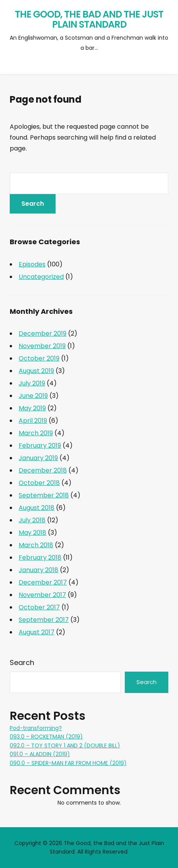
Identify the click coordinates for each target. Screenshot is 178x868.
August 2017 (37, 632)
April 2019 (33, 421)
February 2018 (40, 557)
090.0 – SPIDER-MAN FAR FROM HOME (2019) (68, 763)
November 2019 (42, 346)
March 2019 (36, 433)
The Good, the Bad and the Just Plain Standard (89, 19)
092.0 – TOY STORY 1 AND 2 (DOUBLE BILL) (65, 745)
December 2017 (43, 582)
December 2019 (43, 333)
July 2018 (32, 520)
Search (22, 662)
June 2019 (33, 396)
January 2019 (38, 458)
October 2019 (39, 358)
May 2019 (32, 408)
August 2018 (37, 508)
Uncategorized (41, 277)
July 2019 (32, 383)
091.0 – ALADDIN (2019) (40, 754)
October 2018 (39, 483)
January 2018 (38, 570)
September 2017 (44, 620)
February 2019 (40, 445)
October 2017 (39, 607)
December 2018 (43, 470)
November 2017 (42, 595)
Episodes (32, 264)
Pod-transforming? (36, 728)
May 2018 (32, 533)
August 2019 (36, 371)
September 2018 (44, 495)
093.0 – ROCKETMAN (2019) (46, 737)
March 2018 (36, 545)
